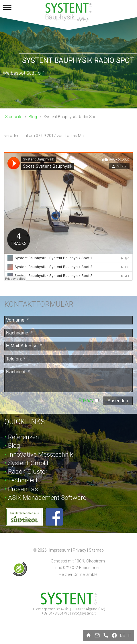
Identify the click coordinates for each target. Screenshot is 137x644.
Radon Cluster (28, 472)
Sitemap (96, 550)
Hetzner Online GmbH (78, 574)
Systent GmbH (28, 463)
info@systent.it (84, 613)
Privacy (87, 400)
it (130, 635)
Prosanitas (23, 489)
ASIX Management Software (47, 498)
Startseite (14, 117)
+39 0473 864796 (56, 613)
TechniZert (23, 480)
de (123, 635)
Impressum (60, 550)
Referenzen (24, 437)
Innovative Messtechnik (41, 454)
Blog (33, 117)
